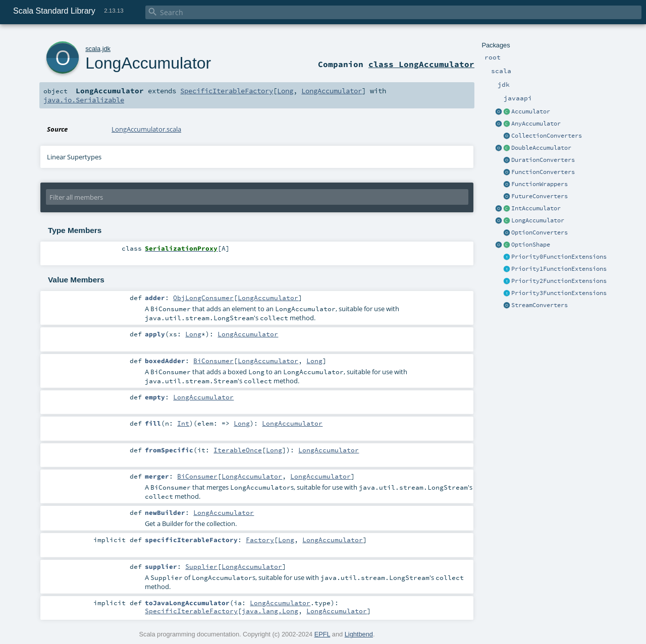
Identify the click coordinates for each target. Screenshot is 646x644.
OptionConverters (540, 232)
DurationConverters (543, 160)
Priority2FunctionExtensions (559, 281)
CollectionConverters (547, 136)
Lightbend (359, 634)
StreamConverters (540, 305)
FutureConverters (540, 196)
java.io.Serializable (84, 100)
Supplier (201, 566)
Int (183, 423)
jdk (106, 49)
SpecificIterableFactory (227, 91)
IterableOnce (238, 450)
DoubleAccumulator (541, 148)
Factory (260, 540)
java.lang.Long (270, 611)
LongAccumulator (538, 220)
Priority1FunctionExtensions (559, 269)
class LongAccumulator (421, 64)
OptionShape (531, 245)
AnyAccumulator (536, 124)
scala (93, 49)
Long (285, 91)
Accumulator (531, 111)
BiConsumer (213, 361)
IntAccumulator (536, 208)
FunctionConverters (543, 172)
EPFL (322, 634)
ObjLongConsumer (203, 298)
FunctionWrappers (540, 184)
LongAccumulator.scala (146, 129)
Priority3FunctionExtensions (559, 293)
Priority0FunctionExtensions (559, 257)
